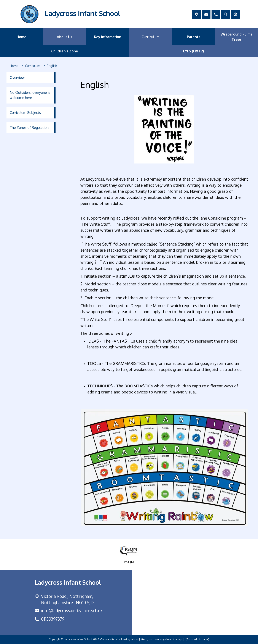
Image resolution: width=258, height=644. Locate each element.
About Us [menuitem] (64, 37)
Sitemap (177, 639)
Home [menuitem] (21, 37)
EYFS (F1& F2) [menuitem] (193, 51)
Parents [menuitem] (194, 37)
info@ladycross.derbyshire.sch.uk (72, 611)
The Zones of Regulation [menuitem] (29, 128)
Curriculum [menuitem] (150, 37)
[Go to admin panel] (197, 639)
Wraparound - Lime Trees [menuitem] (237, 37)
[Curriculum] (33, 66)
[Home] (14, 66)
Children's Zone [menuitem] (65, 51)
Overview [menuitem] (17, 78)
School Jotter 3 (139, 639)
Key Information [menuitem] (108, 37)
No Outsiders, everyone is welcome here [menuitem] (30, 95)
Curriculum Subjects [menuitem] (25, 113)
